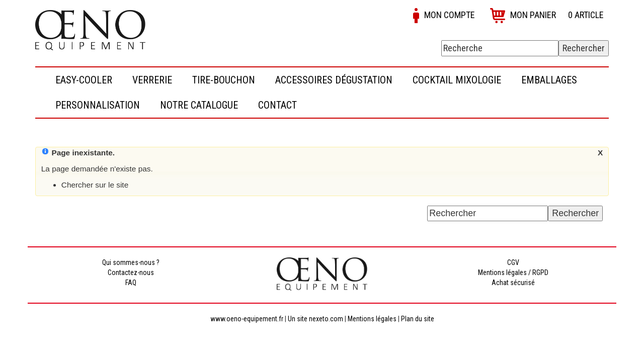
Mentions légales (372, 319)
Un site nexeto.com (315, 319)
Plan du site (418, 319)
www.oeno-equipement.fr (247, 319)
